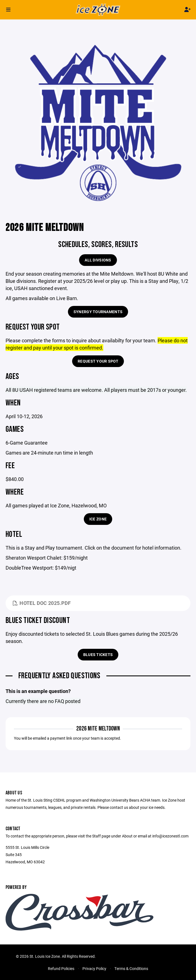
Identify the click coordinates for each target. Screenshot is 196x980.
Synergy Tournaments (98, 312)
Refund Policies (61, 968)
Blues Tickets (98, 654)
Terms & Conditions (131, 968)
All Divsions (98, 260)
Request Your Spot (98, 361)
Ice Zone (98, 519)
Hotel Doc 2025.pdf (42, 603)
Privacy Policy (94, 968)
